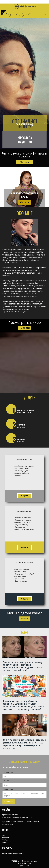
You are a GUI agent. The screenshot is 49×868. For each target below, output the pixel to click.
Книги (5, 842)
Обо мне (6, 837)
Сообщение (8, 789)
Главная (6, 835)
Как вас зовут (9, 772)
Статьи (5, 840)
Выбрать (24, 496)
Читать (24, 162)
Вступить (24, 619)
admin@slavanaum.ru (15, 767)
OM (29, 866)
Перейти (25, 328)
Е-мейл (6, 781)
